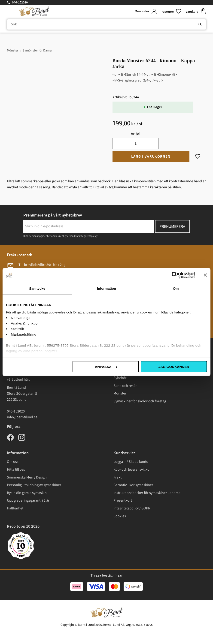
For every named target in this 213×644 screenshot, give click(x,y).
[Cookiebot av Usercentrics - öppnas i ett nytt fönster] (175, 275)
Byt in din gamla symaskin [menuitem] (27, 493)
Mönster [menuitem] (120, 393)
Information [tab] (107, 288)
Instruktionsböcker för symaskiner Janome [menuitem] (147, 493)
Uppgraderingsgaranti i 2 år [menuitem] (28, 500)
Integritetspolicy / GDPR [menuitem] (132, 508)
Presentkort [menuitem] (123, 500)
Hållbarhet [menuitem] (15, 508)
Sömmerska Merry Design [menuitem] (27, 477)
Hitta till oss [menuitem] (16, 469)
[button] (172, 11)
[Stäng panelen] (205, 275)
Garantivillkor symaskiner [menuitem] (133, 485)
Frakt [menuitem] (117, 477)
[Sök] (200, 24)
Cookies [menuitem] (120, 516)
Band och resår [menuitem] (125, 386)
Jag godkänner (174, 367)
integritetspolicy (88, 236)
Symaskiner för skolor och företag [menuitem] (140, 401)
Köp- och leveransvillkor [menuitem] (132, 469)
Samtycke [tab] (37, 288)
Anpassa (106, 367)
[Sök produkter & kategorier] (106, 24)
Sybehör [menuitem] (120, 378)
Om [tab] (176, 288)
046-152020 (20, 3)
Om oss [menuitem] (13, 462)
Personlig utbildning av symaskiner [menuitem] (34, 485)
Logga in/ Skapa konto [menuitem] (131, 462)
